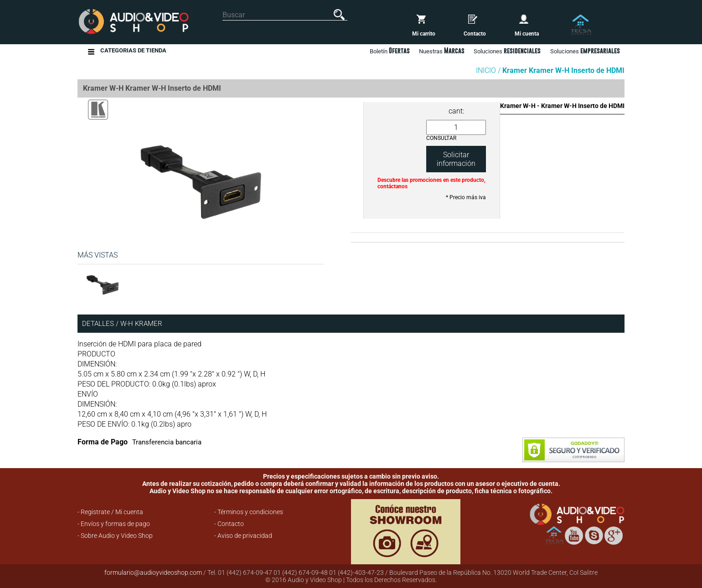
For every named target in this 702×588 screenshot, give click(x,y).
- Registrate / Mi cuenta (110, 512)
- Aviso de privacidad (243, 536)
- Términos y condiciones (249, 512)
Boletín (390, 51)
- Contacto (229, 524)
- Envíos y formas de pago (114, 524)
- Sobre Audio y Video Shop (115, 536)
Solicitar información (456, 159)
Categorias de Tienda (133, 52)
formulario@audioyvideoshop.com (153, 573)
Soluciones (585, 51)
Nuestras (442, 51)
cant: (456, 111)
